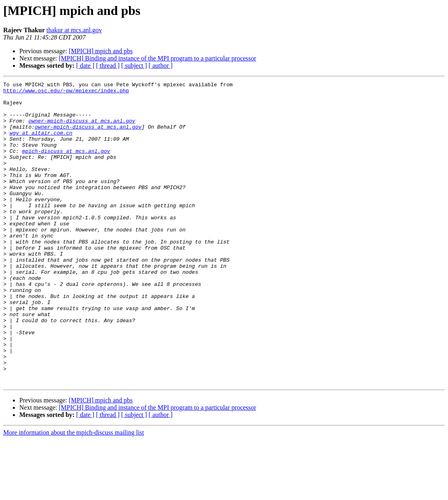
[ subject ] (134, 66)
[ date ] (85, 66)
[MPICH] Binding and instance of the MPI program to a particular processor (158, 58)
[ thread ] (108, 66)
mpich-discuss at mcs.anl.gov (66, 165)
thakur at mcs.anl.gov (74, 30)
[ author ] (161, 66)
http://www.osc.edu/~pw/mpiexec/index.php (66, 93)
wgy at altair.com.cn (41, 144)
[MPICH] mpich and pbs (101, 51)
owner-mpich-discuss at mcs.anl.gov (82, 129)
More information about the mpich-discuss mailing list (74, 493)
